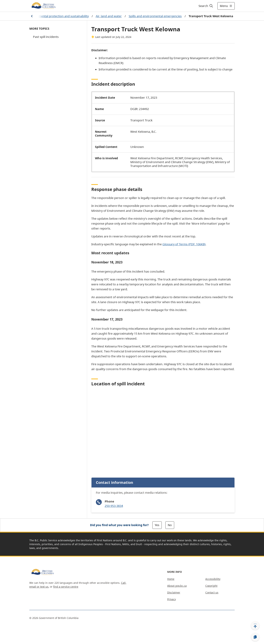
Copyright (211, 586)
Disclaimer (174, 592)
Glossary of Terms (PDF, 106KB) (184, 244)
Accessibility (213, 579)
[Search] (206, 6)
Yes (157, 525)
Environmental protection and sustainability (58, 16)
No (170, 525)
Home (171, 579)
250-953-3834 (114, 506)
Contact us (212, 592)
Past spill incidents (46, 37)
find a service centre (66, 587)
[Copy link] (255, 637)
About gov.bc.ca (177, 586)
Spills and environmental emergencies (155, 16)
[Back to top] (255, 626)
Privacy (172, 599)
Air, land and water (109, 16)
